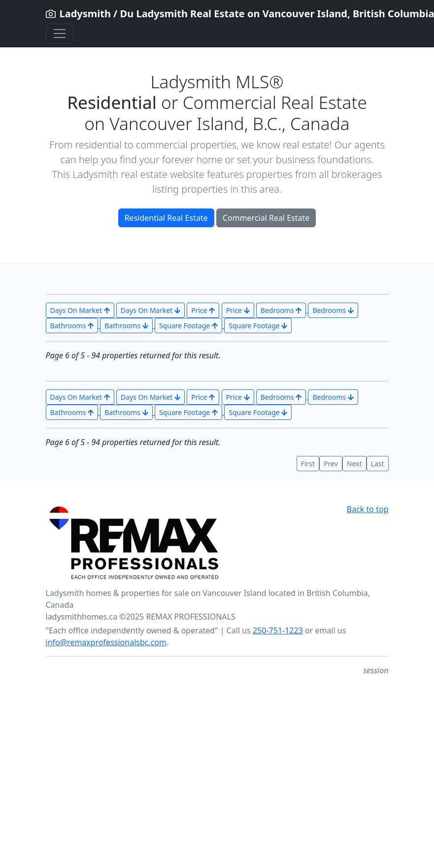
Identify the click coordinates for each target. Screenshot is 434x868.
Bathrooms (72, 326)
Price (203, 310)
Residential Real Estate (166, 218)
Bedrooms (281, 310)
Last (378, 464)
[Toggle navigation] (60, 34)
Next (354, 464)
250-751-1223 (278, 630)
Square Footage (188, 326)
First (308, 464)
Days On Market (80, 310)
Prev (331, 464)
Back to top (368, 509)
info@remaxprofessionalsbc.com (106, 642)
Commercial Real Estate (266, 218)
